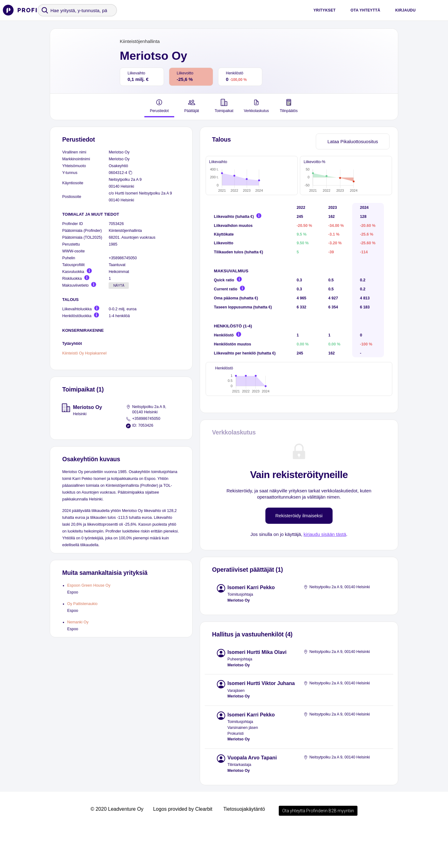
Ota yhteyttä (366, 10)
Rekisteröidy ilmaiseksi (299, 555)
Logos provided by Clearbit (183, 849)
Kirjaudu (405, 10)
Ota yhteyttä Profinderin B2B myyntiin (318, 851)
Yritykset (324, 10)
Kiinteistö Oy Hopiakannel (84, 353)
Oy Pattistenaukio (82, 604)
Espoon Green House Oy (89, 585)
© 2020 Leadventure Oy (117, 849)
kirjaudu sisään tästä (325, 574)
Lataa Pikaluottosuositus (353, 141)
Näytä (119, 285)
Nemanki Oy (78, 622)
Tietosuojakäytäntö (244, 849)
